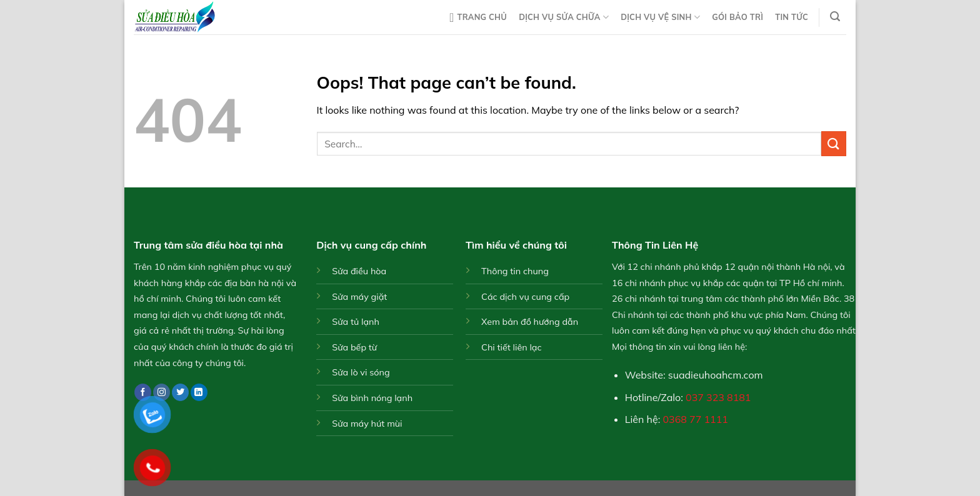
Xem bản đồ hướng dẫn (530, 322)
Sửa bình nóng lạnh (372, 398)
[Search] (835, 17)
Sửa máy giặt (359, 297)
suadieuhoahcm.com (716, 375)
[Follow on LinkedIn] (199, 392)
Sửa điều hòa (359, 271)
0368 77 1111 (696, 419)
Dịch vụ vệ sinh (660, 17)
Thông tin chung (515, 271)
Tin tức (792, 17)
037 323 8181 (718, 397)
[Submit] (834, 143)
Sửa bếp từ (354, 347)
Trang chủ (478, 17)
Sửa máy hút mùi (367, 424)
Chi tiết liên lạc (512, 347)
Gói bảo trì (737, 17)
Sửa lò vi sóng (361, 372)
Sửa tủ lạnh (356, 322)
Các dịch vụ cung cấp (525, 297)
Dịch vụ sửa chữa (564, 17)
